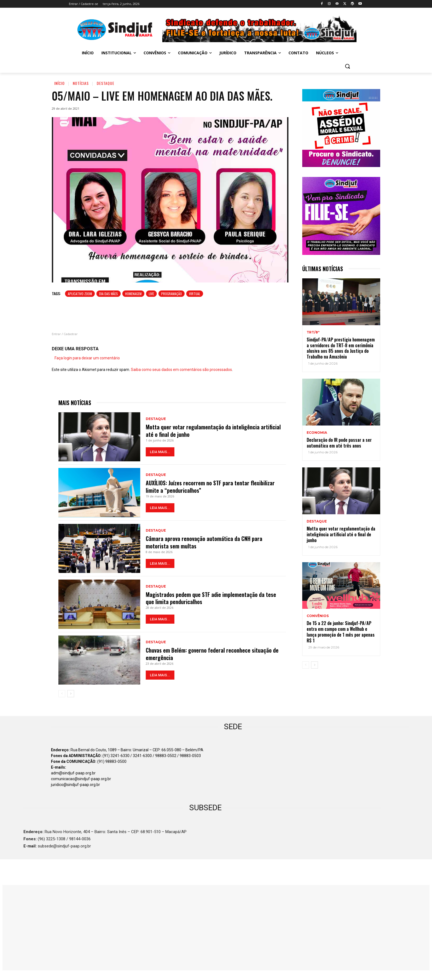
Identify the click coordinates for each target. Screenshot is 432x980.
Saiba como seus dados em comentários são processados (181, 370)
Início (60, 83)
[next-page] (71, 694)
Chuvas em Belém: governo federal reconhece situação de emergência (212, 654)
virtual (195, 294)
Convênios (318, 616)
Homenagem (133, 294)
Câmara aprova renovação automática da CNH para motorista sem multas (204, 542)
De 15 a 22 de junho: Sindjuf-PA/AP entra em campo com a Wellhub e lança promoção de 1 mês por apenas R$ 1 (341, 632)
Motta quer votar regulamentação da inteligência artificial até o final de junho (213, 431)
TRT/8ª (313, 332)
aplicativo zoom (80, 294)
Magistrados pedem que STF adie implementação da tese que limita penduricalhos (211, 598)
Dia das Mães (109, 294)
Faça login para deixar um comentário (87, 358)
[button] (347, 66)
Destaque (106, 83)
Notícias (81, 83)
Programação (172, 294)
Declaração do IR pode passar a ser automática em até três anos (339, 443)
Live (151, 294)
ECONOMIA (317, 433)
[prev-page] (62, 694)
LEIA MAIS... (160, 452)
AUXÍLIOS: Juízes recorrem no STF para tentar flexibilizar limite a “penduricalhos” (210, 487)
